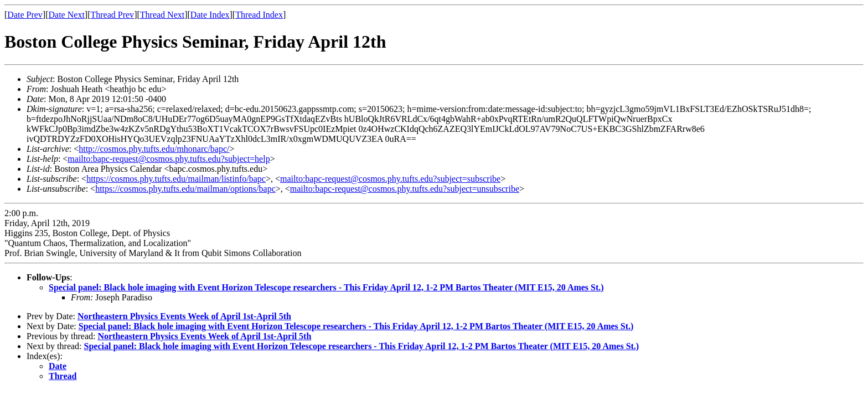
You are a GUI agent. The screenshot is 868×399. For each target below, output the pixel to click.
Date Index (210, 15)
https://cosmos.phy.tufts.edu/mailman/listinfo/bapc (176, 179)
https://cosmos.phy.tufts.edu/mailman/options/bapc (185, 189)
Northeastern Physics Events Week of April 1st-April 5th (184, 316)
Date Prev (25, 15)
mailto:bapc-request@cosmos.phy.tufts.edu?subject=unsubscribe (405, 189)
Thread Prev (112, 15)
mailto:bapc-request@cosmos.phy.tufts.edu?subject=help (169, 159)
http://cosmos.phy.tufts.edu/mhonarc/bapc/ (154, 149)
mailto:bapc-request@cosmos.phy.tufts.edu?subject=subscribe (390, 179)
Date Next (67, 15)
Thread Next (162, 15)
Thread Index (259, 15)
